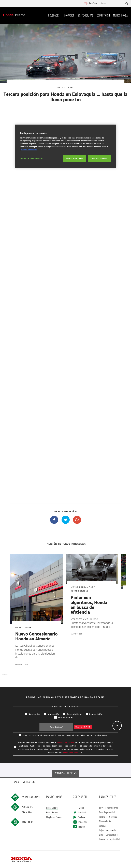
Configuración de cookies (32, 158)
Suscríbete (91, 3)
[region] (66, 146)
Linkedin (82, 827)
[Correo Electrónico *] (56, 727)
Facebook (82, 813)
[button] (3, 675)
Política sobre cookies (108, 817)
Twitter (81, 808)
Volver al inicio (64, 773)
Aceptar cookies (100, 158)
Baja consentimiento (107, 830)
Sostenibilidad (86, 15)
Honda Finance (52, 813)
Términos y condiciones (108, 808)
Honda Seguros (52, 808)
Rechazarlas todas (74, 158)
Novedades (54, 15)
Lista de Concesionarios (109, 835)
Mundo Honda (120, 15)
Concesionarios (31, 797)
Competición (103, 15)
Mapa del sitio (105, 821)
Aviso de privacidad (107, 812)
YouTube (82, 817)
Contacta (103, 826)
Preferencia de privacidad (110, 839)
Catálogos (27, 822)
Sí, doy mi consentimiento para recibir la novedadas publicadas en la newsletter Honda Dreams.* (64, 735)
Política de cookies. (29, 149)
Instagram (83, 822)
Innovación (69, 15)
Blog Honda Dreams (54, 817)
